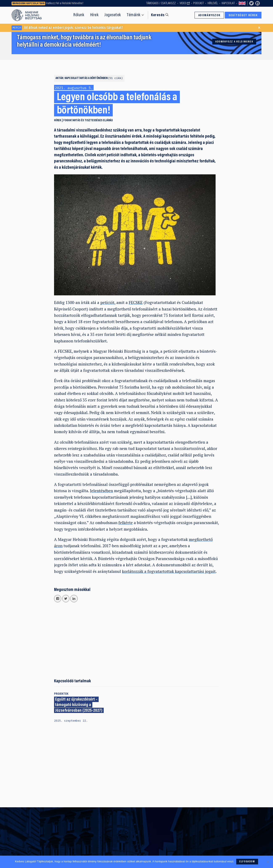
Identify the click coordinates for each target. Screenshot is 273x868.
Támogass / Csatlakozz (161, 3)
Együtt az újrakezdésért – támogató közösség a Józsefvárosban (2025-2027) (79, 705)
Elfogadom (247, 862)
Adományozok (209, 15)
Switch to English (242, 3)
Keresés (158, 15)
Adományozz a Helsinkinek (234, 42)
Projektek (61, 694)
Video (183, 3)
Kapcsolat (228, 3)
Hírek (94, 15)
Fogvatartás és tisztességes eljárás (88, 120)
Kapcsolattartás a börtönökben (94, 78)
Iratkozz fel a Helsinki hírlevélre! (65, 3)
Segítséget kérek (243, 15)
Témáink (134, 15)
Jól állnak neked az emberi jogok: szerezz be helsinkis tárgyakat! (67, 28)
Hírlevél (213, 3)
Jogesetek (113, 15)
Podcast (199, 3)
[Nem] (268, 862)
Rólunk (79, 15)
